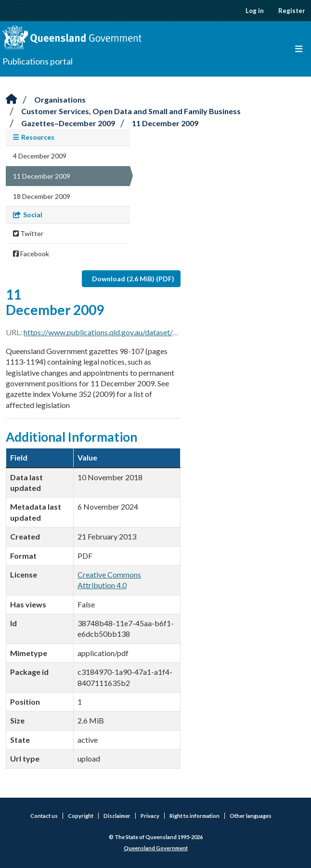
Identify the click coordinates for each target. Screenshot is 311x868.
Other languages (251, 816)
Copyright (81, 816)
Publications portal (38, 61)
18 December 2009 (42, 196)
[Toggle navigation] (299, 49)
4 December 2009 (40, 156)
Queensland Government (156, 848)
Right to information (194, 816)
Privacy (150, 816)
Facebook (31, 254)
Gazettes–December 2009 (68, 123)
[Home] (12, 99)
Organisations (60, 99)
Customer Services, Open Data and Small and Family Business (131, 111)
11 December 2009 (165, 123)
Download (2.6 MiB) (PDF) (133, 279)
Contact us (44, 816)
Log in (255, 11)
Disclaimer (117, 816)
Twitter (28, 233)
